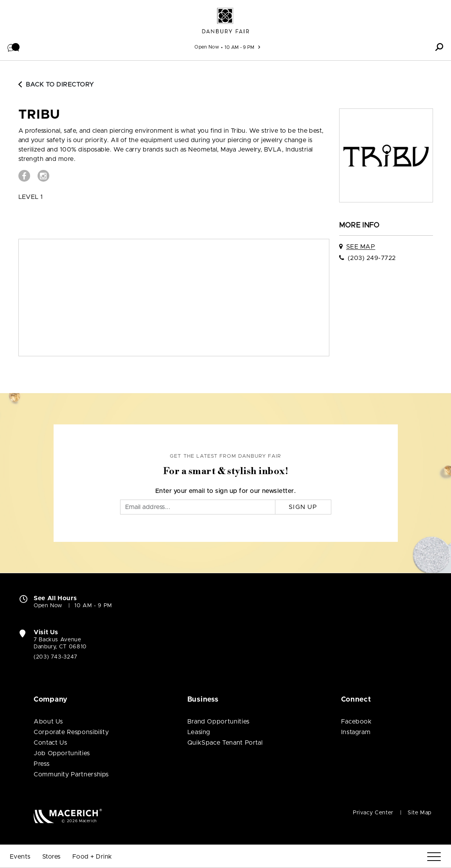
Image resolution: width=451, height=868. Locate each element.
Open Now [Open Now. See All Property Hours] (48, 606)
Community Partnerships (71, 774)
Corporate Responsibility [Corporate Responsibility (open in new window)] (71, 732)
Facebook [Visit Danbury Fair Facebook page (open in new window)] (357, 722)
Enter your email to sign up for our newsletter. (226, 491)
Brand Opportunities (218, 722)
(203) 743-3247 (56, 657)
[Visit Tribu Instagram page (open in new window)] (43, 176)
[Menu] (434, 857)
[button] (14, 47)
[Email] (198, 507)
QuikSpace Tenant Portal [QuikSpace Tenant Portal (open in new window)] (225, 743)
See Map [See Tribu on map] (361, 247)
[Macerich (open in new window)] (68, 816)
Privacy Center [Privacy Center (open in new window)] (373, 813)
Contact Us (50, 743)
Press (41, 764)
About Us (48, 722)
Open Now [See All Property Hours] (207, 47)
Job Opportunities (62, 753)
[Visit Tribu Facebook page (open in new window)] (24, 176)
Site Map (420, 813)
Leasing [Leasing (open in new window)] (199, 732)
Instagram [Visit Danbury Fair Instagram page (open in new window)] (356, 732)
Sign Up (303, 507)
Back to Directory (56, 85)
